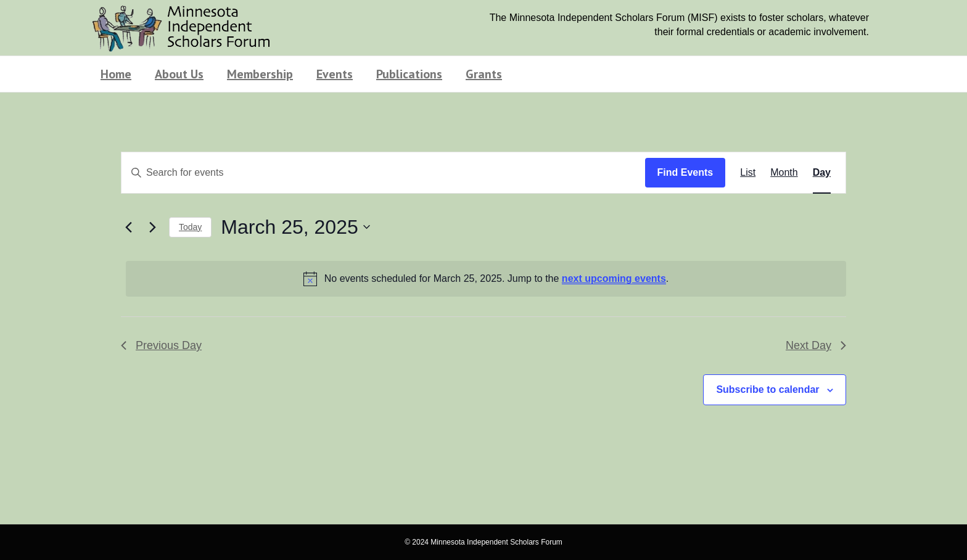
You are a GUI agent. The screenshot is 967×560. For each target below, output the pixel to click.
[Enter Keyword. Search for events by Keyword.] (383, 173)
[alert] (486, 279)
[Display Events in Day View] (822, 173)
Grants (484, 74)
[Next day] (152, 227)
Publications (409, 74)
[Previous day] (128, 227)
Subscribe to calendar (767, 389)
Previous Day (161, 345)
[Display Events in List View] (748, 173)
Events (335, 74)
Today (190, 227)
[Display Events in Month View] (784, 173)
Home (116, 74)
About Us (179, 74)
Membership (260, 74)
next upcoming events (614, 278)
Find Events (685, 172)
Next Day (816, 345)
